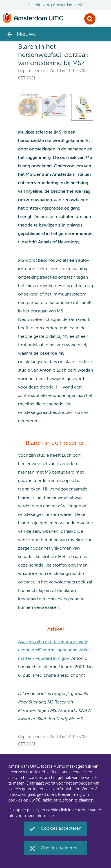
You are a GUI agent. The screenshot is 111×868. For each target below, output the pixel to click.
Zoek (90, 19)
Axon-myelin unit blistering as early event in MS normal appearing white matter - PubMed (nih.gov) (54, 650)
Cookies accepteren (61, 829)
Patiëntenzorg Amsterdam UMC (55, 5)
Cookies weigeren (59, 848)
